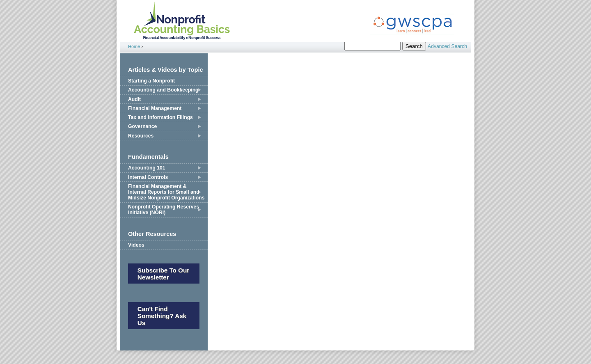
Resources (141, 136)
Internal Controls (148, 177)
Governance (142, 126)
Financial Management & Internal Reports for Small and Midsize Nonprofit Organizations (166, 192)
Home (134, 46)
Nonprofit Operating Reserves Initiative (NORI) (164, 210)
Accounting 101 (147, 168)
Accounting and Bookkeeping (163, 90)
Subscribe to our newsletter (163, 274)
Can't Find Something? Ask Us (162, 316)
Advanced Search (447, 46)
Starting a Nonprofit (151, 81)
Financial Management (155, 108)
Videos (136, 245)
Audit (134, 99)
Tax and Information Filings (160, 117)
